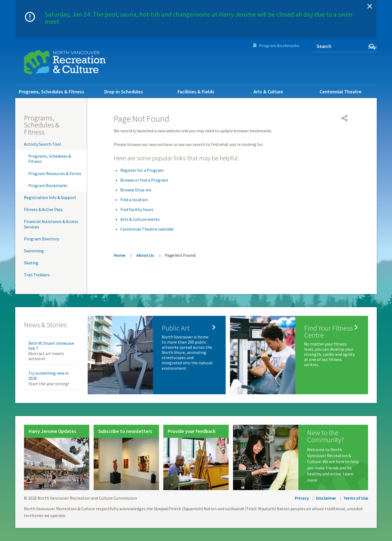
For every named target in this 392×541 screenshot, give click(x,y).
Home (120, 255)
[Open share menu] (345, 118)
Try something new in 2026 (48, 376)
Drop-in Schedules (124, 92)
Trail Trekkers (37, 275)
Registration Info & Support (50, 197)
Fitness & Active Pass (43, 209)
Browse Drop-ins (136, 190)
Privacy (302, 498)
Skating (31, 263)
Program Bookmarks (279, 45)
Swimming (34, 251)
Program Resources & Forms (55, 173)
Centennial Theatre (341, 92)
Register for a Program (142, 170)
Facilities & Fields (196, 92)
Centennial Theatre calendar (147, 229)
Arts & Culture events (140, 219)
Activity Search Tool (42, 144)
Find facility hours (137, 209)
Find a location (134, 200)
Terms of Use (356, 498)
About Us (145, 255)
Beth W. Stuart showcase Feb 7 (51, 346)
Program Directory (42, 239)
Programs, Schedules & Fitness (51, 92)
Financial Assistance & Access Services (51, 224)
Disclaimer (326, 498)
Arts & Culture (268, 92)
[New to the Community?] (301, 457)
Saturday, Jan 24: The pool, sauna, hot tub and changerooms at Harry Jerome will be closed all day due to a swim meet (199, 18)
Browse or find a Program (144, 180)
